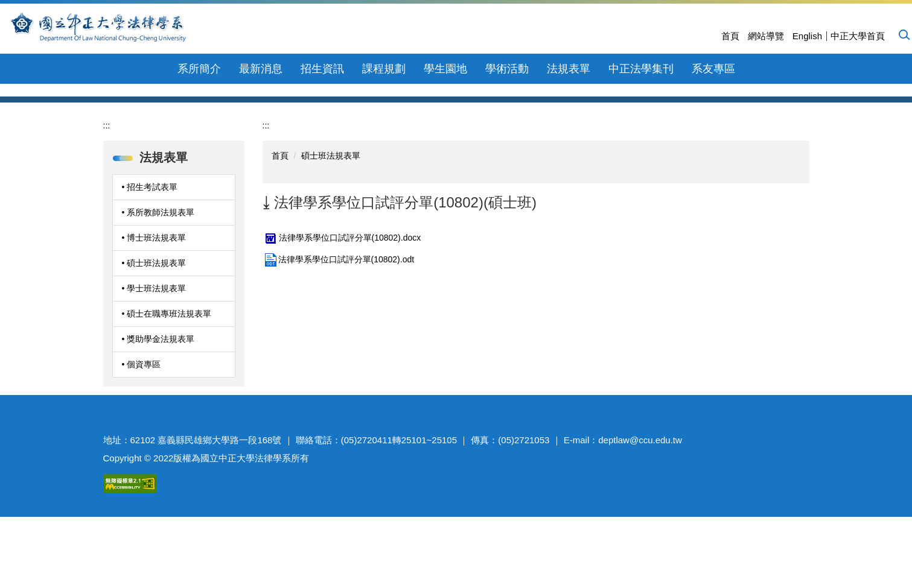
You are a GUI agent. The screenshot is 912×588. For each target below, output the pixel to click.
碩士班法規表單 (331, 245)
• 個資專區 (142, 454)
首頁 (730, 36)
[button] (904, 34)
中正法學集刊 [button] (641, 69)
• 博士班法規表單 (154, 327)
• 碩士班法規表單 (154, 352)
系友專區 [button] (713, 69)
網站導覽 (766, 36)
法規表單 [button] (569, 69)
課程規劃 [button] (384, 69)
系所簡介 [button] (199, 69)
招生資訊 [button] (322, 69)
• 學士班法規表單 (154, 378)
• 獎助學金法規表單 (158, 428)
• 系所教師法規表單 (158, 302)
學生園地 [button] (445, 69)
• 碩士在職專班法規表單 (167, 403)
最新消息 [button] (261, 69)
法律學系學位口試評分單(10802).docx (342, 327)
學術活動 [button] (507, 69)
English (807, 36)
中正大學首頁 (858, 36)
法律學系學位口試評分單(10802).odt (339, 349)
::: (107, 215)
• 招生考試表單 (150, 276)
